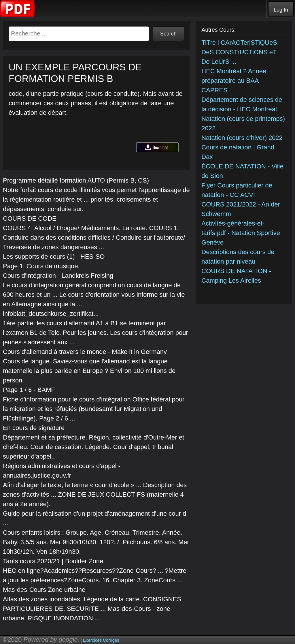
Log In (281, 10)
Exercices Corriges (101, 640)
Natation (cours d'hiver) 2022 (242, 138)
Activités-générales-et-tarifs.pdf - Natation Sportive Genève (241, 233)
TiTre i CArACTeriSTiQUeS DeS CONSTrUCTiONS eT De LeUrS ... (239, 52)
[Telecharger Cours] (18, 16)
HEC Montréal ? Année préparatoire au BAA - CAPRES (234, 81)
